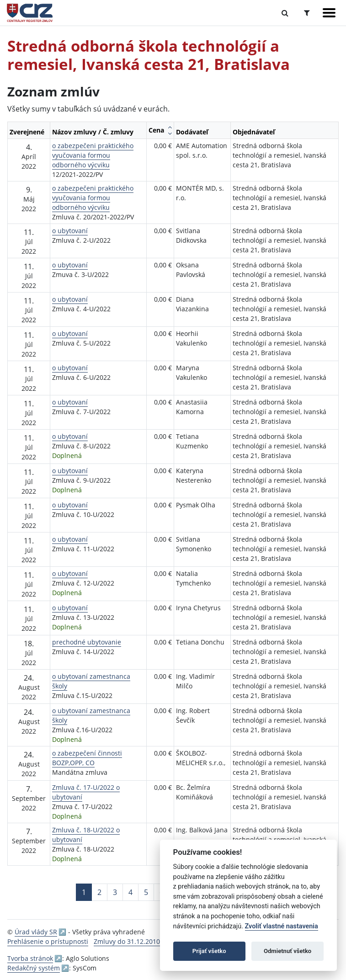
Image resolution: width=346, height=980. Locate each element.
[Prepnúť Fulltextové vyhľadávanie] (285, 13)
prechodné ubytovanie (87, 642)
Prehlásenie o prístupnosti (48, 941)
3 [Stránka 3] (115, 892)
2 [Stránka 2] (99, 892)
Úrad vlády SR (36, 932)
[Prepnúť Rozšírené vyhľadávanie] (307, 13)
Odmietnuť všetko (287, 951)
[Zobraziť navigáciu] (329, 13)
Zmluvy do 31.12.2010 (127, 941)
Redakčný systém (34, 968)
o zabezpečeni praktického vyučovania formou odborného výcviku (93, 155)
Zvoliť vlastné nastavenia (282, 926)
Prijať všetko (209, 951)
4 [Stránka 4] (130, 892)
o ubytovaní (70, 231)
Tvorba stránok (30, 958)
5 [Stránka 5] (146, 892)
